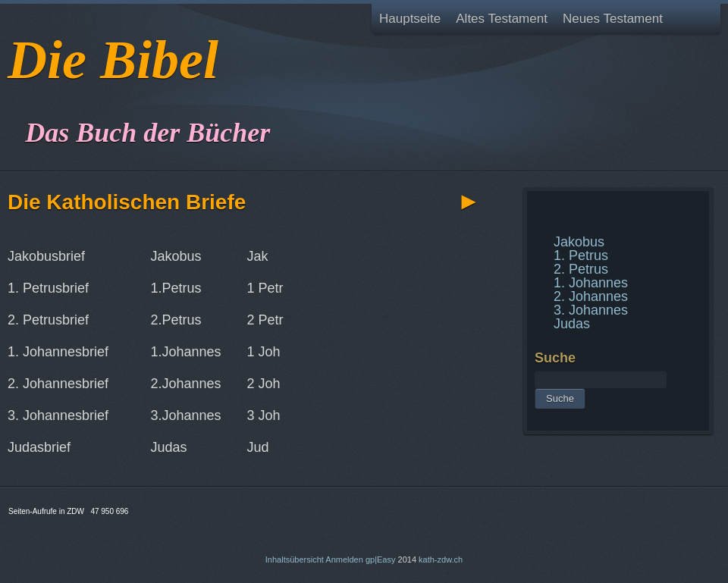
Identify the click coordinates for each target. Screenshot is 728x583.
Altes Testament (502, 19)
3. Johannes (591, 310)
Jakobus (579, 242)
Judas (572, 324)
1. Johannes (591, 283)
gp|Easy (381, 559)
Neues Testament (613, 19)
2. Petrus (581, 269)
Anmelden (344, 559)
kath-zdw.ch (441, 559)
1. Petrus (581, 255)
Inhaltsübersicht (295, 559)
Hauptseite (410, 19)
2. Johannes (591, 296)
